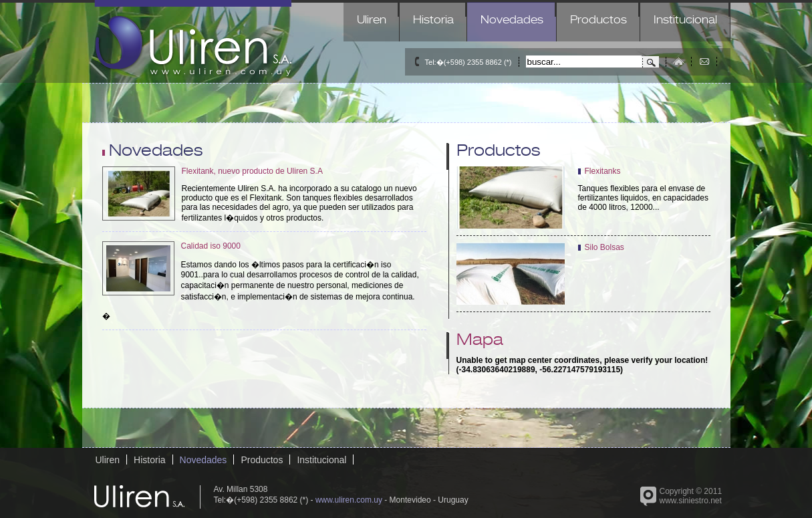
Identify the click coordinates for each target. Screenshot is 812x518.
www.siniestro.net (691, 501)
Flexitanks (603, 171)
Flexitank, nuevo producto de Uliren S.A (252, 171)
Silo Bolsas (604, 247)
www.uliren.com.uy (349, 500)
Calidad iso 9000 (211, 246)
